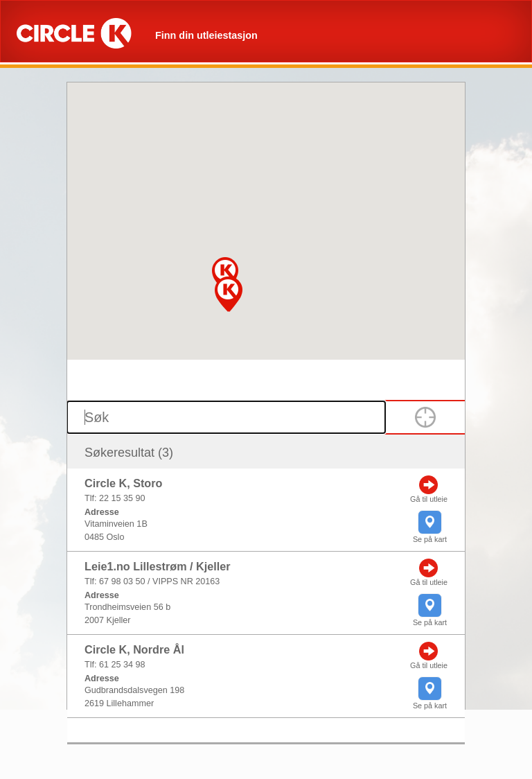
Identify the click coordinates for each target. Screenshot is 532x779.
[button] (228, 294)
